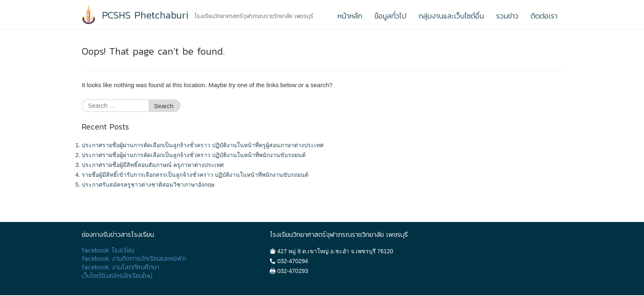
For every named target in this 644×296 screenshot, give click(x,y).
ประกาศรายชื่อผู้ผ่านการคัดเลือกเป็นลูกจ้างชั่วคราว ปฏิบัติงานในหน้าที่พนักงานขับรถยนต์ (194, 155)
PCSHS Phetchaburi (145, 15)
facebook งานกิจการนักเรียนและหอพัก (134, 258)
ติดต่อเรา (544, 16)
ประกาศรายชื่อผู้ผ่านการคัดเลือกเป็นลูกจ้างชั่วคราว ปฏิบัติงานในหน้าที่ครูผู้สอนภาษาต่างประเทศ (203, 145)
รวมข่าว (507, 16)
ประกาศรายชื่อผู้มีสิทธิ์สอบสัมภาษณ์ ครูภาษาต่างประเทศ (153, 165)
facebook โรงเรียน (108, 250)
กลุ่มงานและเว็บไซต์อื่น (451, 16)
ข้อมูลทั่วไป (390, 16)
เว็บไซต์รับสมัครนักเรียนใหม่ (117, 276)
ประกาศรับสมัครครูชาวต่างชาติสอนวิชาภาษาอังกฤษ (148, 185)
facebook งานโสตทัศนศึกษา (121, 267)
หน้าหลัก (350, 16)
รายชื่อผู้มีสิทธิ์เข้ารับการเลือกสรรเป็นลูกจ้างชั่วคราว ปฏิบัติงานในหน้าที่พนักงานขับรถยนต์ (195, 175)
